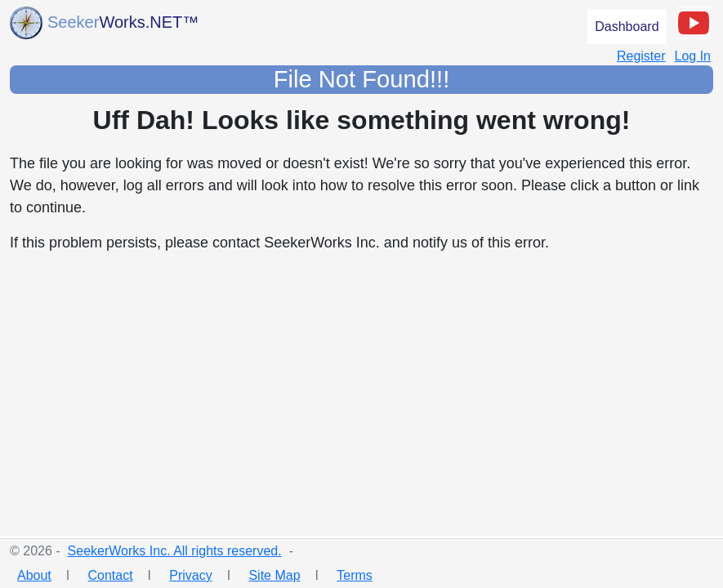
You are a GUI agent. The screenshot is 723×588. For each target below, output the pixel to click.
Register (641, 56)
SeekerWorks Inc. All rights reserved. (175, 551)
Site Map (274, 575)
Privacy (190, 575)
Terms (355, 575)
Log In (693, 56)
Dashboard (627, 27)
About (34, 575)
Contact (110, 575)
